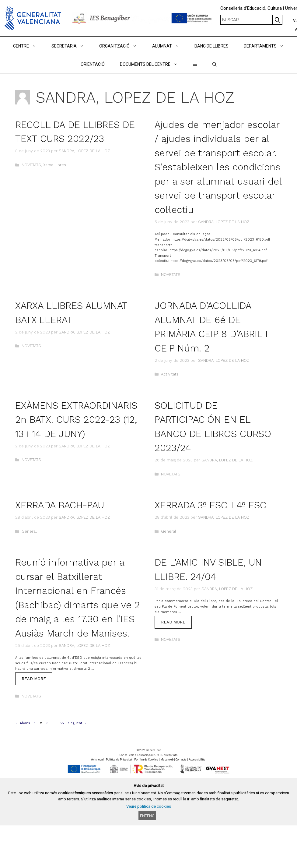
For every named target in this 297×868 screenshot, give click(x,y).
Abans (23, 723)
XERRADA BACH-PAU (60, 505)
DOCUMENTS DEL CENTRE (153, 64)
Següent (77, 723)
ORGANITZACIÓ (122, 46)
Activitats (170, 374)
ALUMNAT (169, 46)
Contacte (181, 760)
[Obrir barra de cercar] (215, 64)
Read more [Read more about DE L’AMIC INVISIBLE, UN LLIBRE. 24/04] (173, 622)
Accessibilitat (197, 760)
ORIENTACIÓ (93, 64)
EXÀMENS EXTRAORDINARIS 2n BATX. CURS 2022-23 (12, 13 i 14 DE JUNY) (76, 420)
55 (62, 723)
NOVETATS (31, 165)
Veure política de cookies (149, 806)
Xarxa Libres (55, 165)
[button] (195, 64)
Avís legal (97, 760)
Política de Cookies (146, 760)
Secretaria (72, 46)
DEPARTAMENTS (268, 46)
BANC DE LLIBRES (211, 46)
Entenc (147, 816)
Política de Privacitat (119, 760)
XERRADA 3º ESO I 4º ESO (211, 505)
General (29, 531)
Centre (28, 46)
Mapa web (167, 760)
